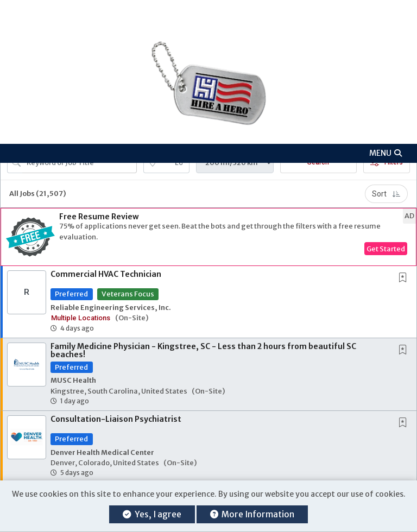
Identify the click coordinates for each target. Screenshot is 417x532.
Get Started (386, 249)
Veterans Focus (128, 294)
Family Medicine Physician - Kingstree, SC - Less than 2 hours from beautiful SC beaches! (203, 350)
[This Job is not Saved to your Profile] (405, 278)
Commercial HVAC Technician (106, 274)
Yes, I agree (152, 514)
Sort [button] (386, 194)
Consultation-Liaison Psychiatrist (116, 419)
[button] (208, 153)
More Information (252, 514)
